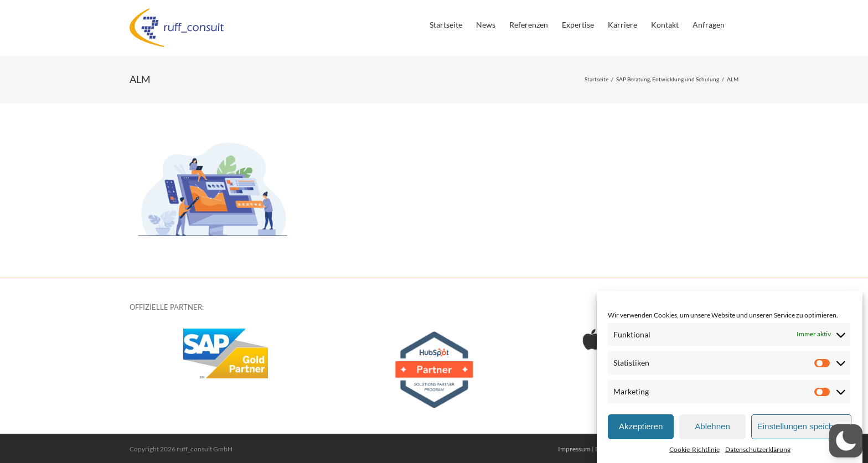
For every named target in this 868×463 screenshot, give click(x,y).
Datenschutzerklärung (758, 449)
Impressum (574, 449)
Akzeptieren (641, 426)
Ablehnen (712, 426)
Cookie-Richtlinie (694, 449)
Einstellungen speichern (801, 426)
